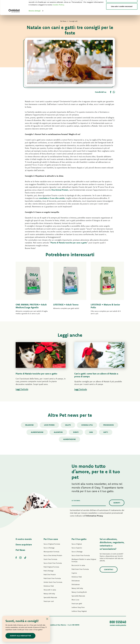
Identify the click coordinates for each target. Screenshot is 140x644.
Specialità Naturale (50, 597)
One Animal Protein (60, 190)
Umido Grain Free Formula (53, 582)
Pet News (20, 550)
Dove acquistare (24, 544)
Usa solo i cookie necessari (122, 20)
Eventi (76, 432)
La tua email (76, 501)
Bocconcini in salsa (78, 565)
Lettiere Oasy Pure (78, 607)
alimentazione (69, 439)
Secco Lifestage (49, 548)
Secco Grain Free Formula (53, 563)
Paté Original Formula (51, 567)
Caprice (74, 573)
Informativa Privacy (94, 516)
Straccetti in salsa (50, 590)
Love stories (49, 425)
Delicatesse (76, 581)
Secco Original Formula (52, 544)
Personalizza (122, 13)
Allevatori (58, 432)
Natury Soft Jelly (49, 594)
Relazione (29, 425)
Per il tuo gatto (79, 539)
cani (91, 432)
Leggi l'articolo (22, 389)
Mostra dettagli (35, 24)
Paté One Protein (50, 575)
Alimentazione (37, 432)
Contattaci (109, 570)
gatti (106, 432)
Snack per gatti (77, 604)
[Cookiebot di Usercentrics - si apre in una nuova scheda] (14, 24)
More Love (75, 600)
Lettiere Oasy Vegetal (79, 611)
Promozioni (108, 425)
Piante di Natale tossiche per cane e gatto (69, 243)
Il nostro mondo (24, 539)
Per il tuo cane (51, 539)
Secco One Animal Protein (53, 555)
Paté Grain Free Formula (52, 578)
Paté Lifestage (49, 571)
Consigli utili (87, 425)
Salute (68, 425)
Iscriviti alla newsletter (20, 636)
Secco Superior (77, 548)
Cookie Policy (58, 18)
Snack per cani (49, 601)
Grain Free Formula (50, 559)
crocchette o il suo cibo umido (52, 198)
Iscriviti (117, 503)
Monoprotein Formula (51, 552)
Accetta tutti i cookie (122, 6)
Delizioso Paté (49, 586)
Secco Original (77, 544)
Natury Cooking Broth (79, 592)
